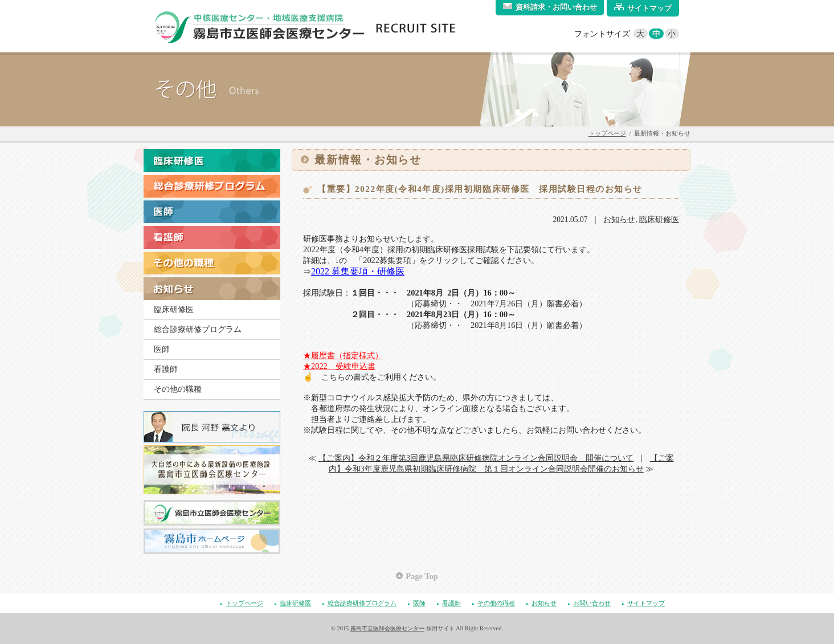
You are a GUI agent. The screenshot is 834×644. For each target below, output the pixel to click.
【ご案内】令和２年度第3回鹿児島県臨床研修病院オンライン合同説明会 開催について (476, 458)
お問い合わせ (592, 603)
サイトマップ (646, 603)
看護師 (166, 369)
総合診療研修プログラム (198, 329)
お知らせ (619, 220)
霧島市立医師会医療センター (387, 628)
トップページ (607, 133)
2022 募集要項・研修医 (358, 271)
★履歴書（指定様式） (343, 355)
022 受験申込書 (343, 366)
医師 (162, 349)
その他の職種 (178, 389)
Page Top (422, 576)
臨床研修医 (174, 309)
